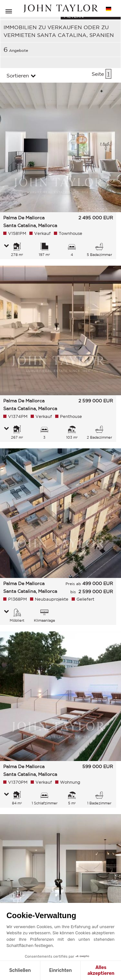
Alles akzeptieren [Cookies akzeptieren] (101, 970)
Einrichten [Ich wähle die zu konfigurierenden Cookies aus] (60, 970)
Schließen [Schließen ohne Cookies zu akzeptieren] (20, 970)
